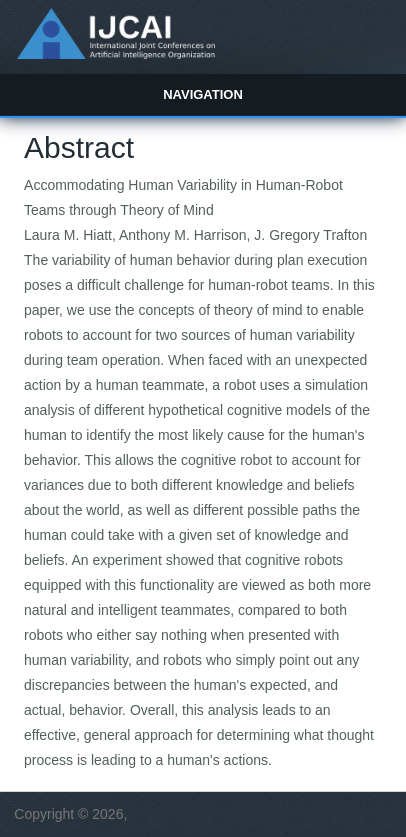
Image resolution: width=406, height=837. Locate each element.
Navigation (203, 94)
